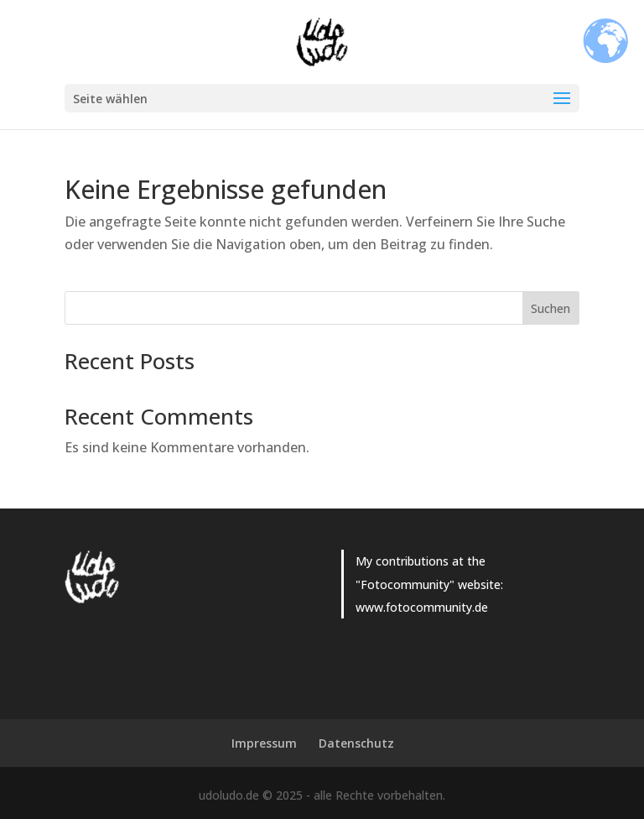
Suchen (551, 308)
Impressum (264, 743)
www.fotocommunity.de (422, 607)
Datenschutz (356, 743)
